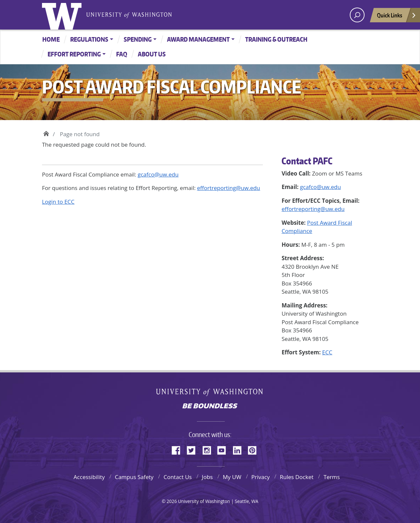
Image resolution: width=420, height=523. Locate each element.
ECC (327, 352)
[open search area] (357, 15)
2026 (172, 501)
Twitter (194, 449)
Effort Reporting (74, 54)
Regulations (89, 39)
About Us (152, 54)
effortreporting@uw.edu (313, 209)
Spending (138, 39)
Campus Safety (134, 477)
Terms (332, 477)
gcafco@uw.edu (320, 187)
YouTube (224, 449)
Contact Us (178, 477)
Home (51, 39)
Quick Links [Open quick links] (397, 17)
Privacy (261, 477)
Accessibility (89, 477)
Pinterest (255, 449)
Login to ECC (58, 202)
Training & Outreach (276, 39)
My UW (232, 477)
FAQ (122, 54)
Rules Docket (297, 477)
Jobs (207, 477)
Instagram (209, 449)
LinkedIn (240, 449)
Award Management (198, 39)
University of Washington (63, 15)
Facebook (178, 449)
